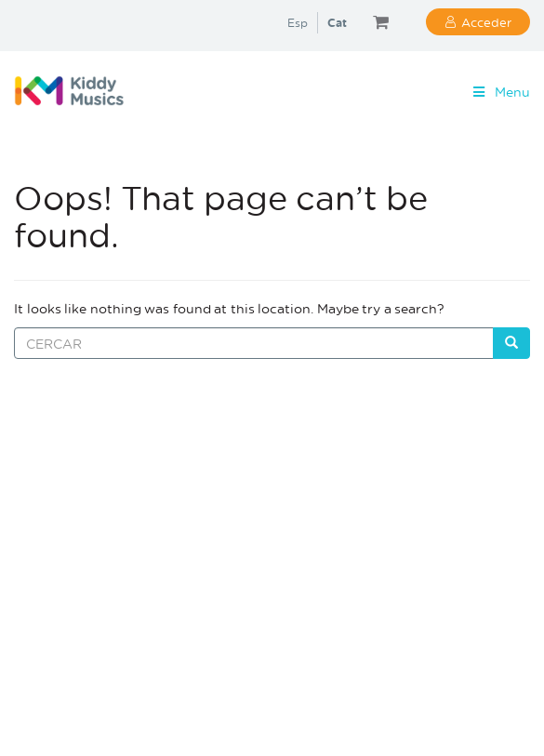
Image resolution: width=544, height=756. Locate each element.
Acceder (486, 22)
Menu (500, 92)
